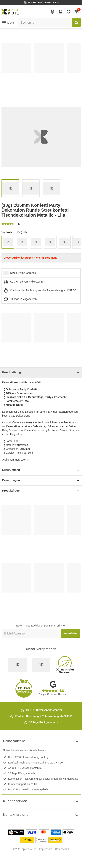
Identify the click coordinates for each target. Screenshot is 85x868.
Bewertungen (41, 480)
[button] (8, 23)
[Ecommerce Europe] (41, 665)
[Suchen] (76, 22)
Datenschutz (62, 849)
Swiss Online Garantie (23, 273)
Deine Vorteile (41, 741)
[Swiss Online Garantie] (17, 665)
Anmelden (70, 633)
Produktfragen (41, 491)
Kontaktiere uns (41, 815)
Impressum (46, 849)
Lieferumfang (41, 470)
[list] (41, 67)
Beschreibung (41, 373)
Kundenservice (41, 801)
